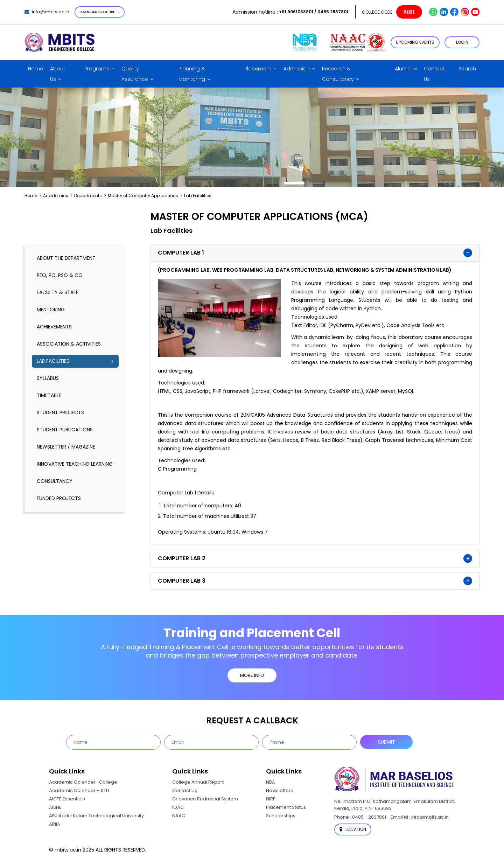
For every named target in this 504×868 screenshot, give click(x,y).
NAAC (179, 816)
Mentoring (51, 310)
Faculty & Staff (58, 292)
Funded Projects (59, 498)
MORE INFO (252, 675)
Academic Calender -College (83, 782)
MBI (409, 12)
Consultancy (55, 481)
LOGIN (462, 42)
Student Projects (60, 412)
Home (36, 69)
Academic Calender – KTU (79, 790)
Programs (97, 69)
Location (353, 829)
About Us (58, 74)
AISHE (55, 807)
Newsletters (279, 790)
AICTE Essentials (67, 799)
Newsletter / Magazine (66, 447)
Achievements (54, 327)
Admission (297, 69)
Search (467, 69)
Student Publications (65, 430)
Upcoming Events (415, 42)
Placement (258, 69)
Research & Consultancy (338, 74)
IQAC (178, 807)
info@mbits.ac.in (47, 12)
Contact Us (434, 74)
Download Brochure (100, 12)
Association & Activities (69, 344)
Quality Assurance (135, 74)
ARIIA (55, 824)
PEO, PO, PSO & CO (60, 275)
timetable (49, 395)
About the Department (66, 258)
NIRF (271, 799)
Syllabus (48, 378)
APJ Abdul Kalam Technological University (96, 816)
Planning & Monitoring (192, 74)
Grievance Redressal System (205, 799)
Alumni (403, 69)
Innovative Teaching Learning (75, 464)
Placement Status (286, 807)
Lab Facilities (53, 361)
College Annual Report (198, 782)
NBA (271, 782)
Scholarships (281, 816)
